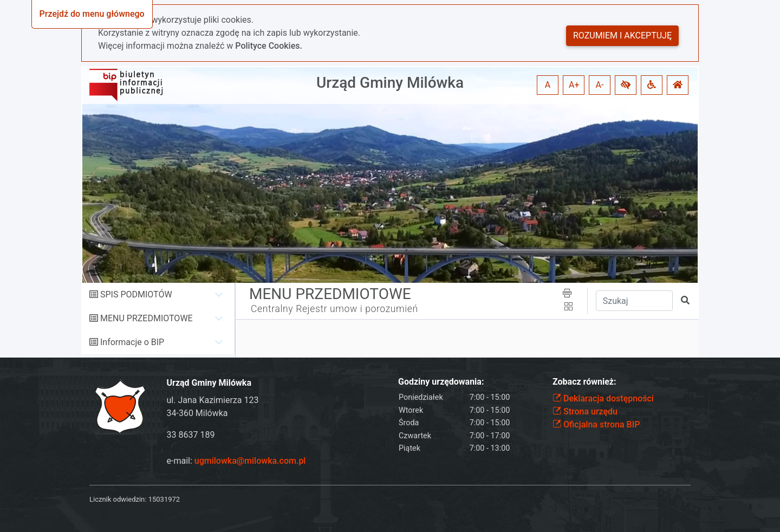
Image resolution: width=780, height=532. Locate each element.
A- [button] (600, 85)
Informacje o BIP (132, 342)
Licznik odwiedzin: (118, 499)
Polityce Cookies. (269, 46)
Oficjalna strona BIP (596, 424)
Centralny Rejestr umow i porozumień (334, 309)
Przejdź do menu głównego (92, 14)
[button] (626, 85)
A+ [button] (574, 85)
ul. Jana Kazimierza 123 (213, 400)
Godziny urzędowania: (441, 382)
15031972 (164, 499)
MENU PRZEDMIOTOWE (147, 318)
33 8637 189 (191, 435)
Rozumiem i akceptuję (622, 35)
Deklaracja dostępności (603, 398)
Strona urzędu (585, 411)
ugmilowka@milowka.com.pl (250, 461)
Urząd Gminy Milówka (390, 83)
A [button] (548, 85)
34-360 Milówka (197, 413)
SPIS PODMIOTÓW (136, 294)
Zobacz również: (584, 382)
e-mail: (236, 461)
